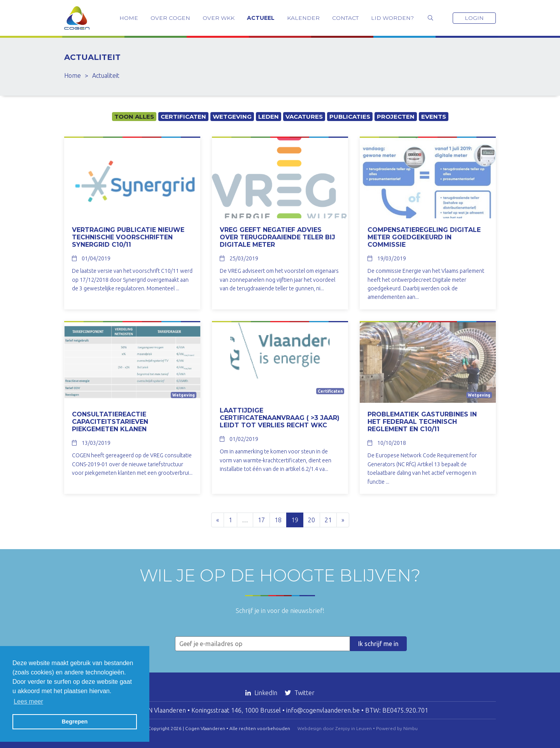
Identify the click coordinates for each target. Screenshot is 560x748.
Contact (345, 18)
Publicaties (350, 117)
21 (328, 520)
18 (278, 520)
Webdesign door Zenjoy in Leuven (335, 728)
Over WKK (219, 18)
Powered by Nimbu (397, 728)
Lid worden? (392, 18)
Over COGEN (170, 18)
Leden (269, 117)
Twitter (300, 693)
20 (311, 520)
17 (261, 520)
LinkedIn (262, 693)
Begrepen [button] (75, 722)
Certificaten (183, 117)
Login (474, 18)
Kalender (303, 18)
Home (129, 18)
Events (434, 117)
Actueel (261, 18)
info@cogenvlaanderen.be (323, 710)
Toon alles (134, 117)
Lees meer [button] (28, 701)
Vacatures (304, 117)
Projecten (396, 117)
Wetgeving (232, 117)
